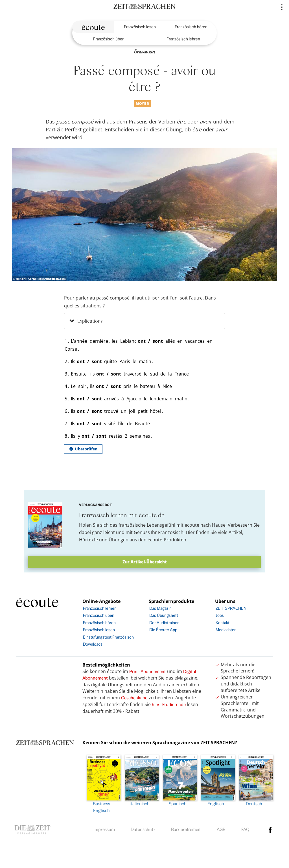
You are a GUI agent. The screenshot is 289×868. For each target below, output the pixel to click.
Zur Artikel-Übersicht (145, 562)
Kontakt (223, 623)
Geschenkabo (134, 698)
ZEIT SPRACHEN (231, 608)
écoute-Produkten (167, 540)
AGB (221, 829)
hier (156, 705)
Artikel (235, 532)
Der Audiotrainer (164, 623)
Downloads (93, 644)
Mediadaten (226, 630)
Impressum (104, 829)
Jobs (220, 615)
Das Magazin (160, 608)
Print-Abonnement (148, 671)
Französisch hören (191, 27)
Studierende (174, 705)
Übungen (119, 540)
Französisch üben (109, 39)
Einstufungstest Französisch (108, 637)
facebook (270, 830)
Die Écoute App (163, 630)
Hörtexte (88, 540)
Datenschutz (143, 829)
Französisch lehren (183, 39)
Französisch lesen (140, 27)
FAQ (245, 829)
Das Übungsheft (164, 615)
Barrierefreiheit (186, 829)
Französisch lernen (100, 608)
